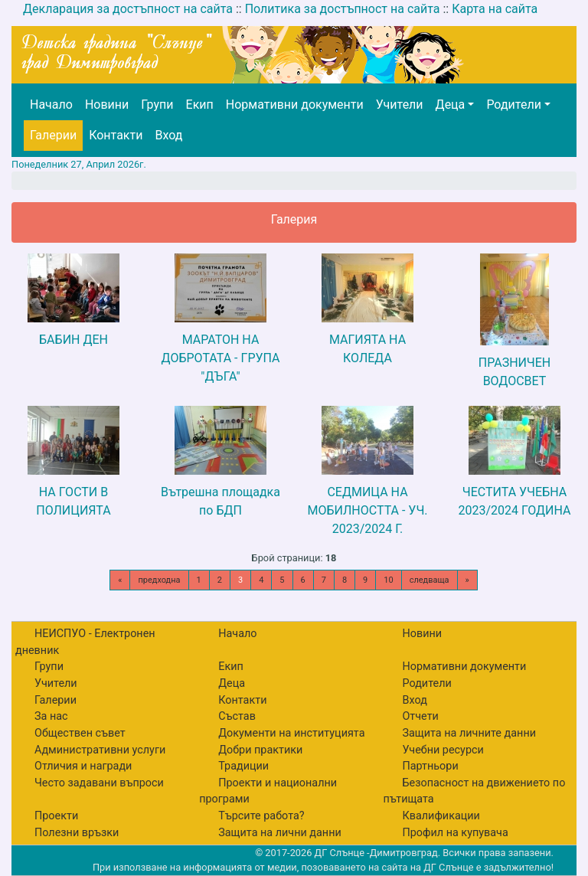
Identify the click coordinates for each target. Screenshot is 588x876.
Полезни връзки (77, 833)
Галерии (53, 135)
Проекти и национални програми (268, 791)
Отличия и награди (83, 766)
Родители (513, 105)
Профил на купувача (455, 833)
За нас (51, 716)
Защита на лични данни (280, 833)
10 (388, 580)
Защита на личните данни (469, 733)
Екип (200, 105)
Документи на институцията (291, 733)
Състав (237, 716)
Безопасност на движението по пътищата (474, 791)
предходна (159, 580)
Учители (400, 105)
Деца (451, 105)
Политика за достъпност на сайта (343, 9)
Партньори (430, 766)
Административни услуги (100, 750)
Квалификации (441, 816)
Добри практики (260, 750)
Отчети (420, 716)
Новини (107, 105)
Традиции (243, 766)
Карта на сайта (495, 9)
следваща (430, 580)
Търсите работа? (261, 816)
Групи (157, 105)
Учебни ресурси (443, 750)
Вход (168, 135)
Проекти (56, 816)
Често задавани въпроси (99, 783)
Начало (51, 105)
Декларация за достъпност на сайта (128, 9)
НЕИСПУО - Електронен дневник (85, 642)
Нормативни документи (295, 105)
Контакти (116, 135)
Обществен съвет (80, 733)
